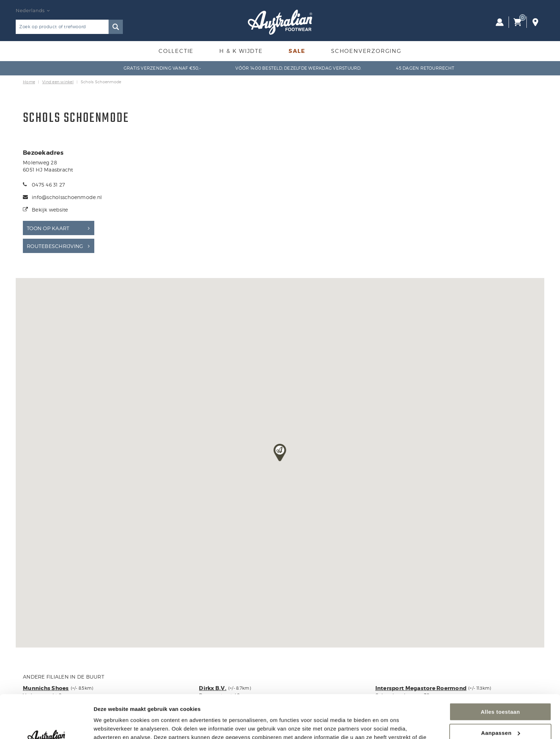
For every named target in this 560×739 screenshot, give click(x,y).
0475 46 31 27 (48, 185)
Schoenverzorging (366, 51)
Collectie (176, 51)
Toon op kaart (48, 228)
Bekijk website (50, 210)
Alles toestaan (500, 671)
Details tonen (111, 725)
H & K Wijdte (241, 51)
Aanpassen (501, 692)
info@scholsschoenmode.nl (67, 197)
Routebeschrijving (55, 246)
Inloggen (500, 22)
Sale (297, 51)
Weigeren (500, 713)
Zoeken (116, 27)
